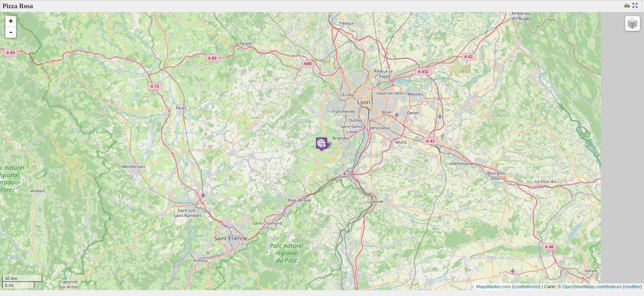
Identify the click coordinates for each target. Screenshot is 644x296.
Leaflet (521, 287)
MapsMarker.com (493, 287)
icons (534, 287)
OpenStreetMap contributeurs (592, 287)
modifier (632, 287)
